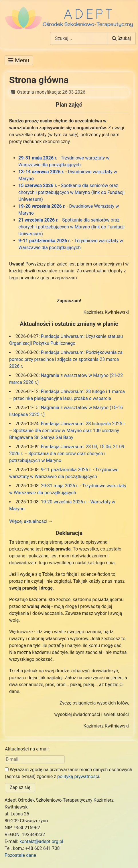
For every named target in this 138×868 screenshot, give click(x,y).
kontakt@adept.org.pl (41, 841)
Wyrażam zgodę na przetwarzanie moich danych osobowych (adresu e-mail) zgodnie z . (69, 773)
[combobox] (79, 38)
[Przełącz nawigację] (19, 60)
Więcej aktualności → (31, 521)
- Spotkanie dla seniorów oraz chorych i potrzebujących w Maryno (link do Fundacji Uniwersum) (71, 192)
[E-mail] (35, 759)
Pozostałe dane (20, 855)
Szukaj (121, 38)
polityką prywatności (78, 776)
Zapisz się (20, 787)
